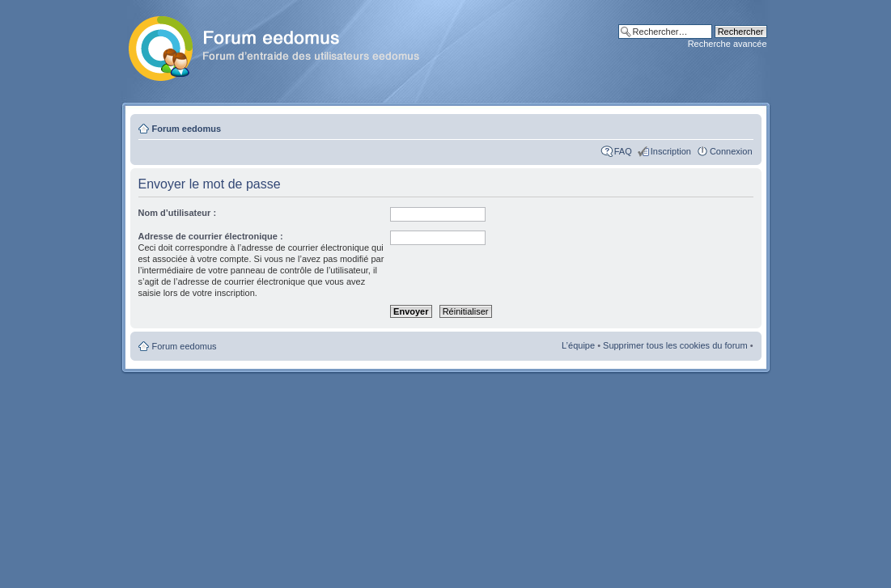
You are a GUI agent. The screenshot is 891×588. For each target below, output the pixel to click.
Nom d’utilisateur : (178, 213)
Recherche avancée (728, 44)
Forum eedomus (187, 129)
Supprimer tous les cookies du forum (675, 345)
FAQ (623, 151)
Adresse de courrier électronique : (211, 236)
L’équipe (578, 345)
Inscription (671, 151)
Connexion (731, 151)
